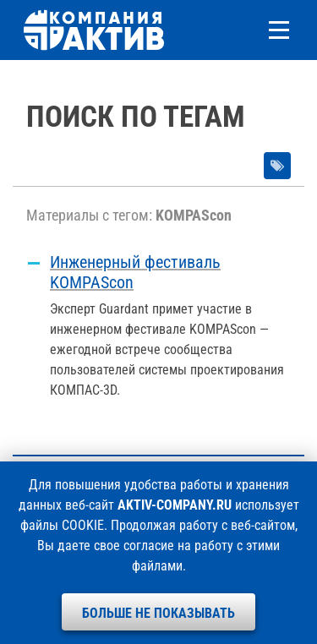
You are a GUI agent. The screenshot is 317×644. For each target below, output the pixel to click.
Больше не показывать (158, 613)
